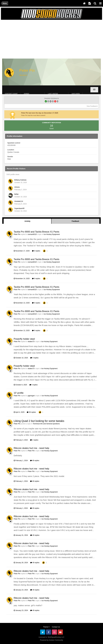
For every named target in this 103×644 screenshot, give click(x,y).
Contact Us (56, 627)
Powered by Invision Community (51, 640)
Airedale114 (19, 201)
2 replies (34, 440)
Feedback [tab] (75, 221)
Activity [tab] (27, 221)
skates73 (31, 342)
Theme (46, 627)
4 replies (34, 358)
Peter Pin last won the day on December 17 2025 (40, 113)
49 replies (35, 461)
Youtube (60, 632)
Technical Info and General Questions (46, 424)
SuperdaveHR (19, 208)
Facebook (49, 632)
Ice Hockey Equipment (52, 234)
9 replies (36, 251)
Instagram (54, 632)
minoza (17, 187)
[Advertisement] (34, 40)
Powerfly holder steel (24, 339)
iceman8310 (32, 234)
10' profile (19, 393)
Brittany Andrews (20, 180)
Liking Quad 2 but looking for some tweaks (39, 421)
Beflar (16, 194)
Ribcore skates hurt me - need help (31, 448)
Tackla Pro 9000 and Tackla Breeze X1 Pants (36, 232)
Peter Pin (17, 234)
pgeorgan (31, 396)
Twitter (43, 632)
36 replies (31, 412)
